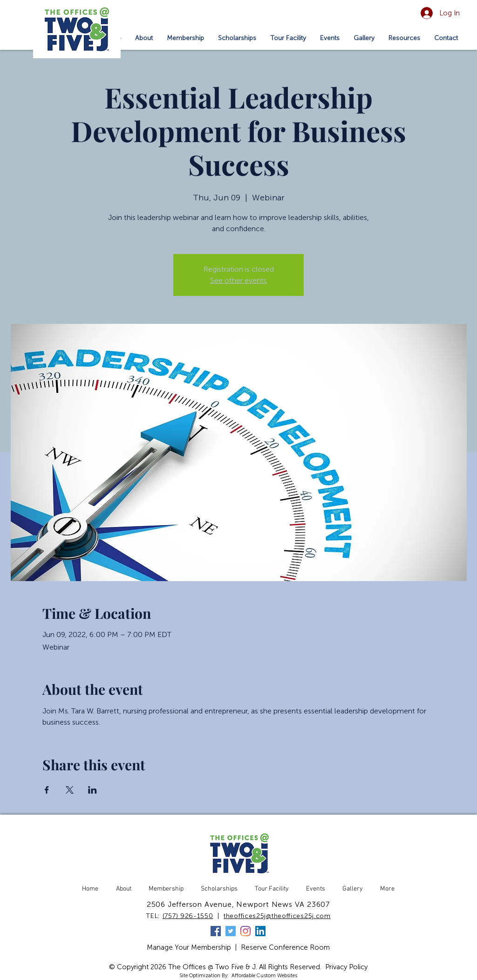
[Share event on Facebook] (47, 790)
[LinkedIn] (260, 931)
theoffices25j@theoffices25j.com (277, 916)
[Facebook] (216, 931)
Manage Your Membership (189, 947)
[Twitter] (231, 931)
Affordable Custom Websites (264, 976)
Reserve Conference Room (285, 947)
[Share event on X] (70, 790)
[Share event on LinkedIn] (92, 790)
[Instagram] (245, 931)
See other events (238, 280)
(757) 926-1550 (188, 916)
